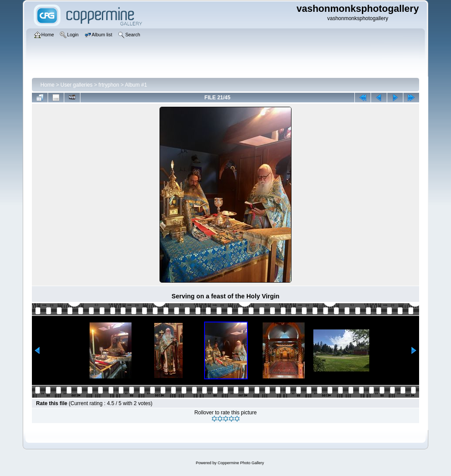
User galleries (76, 85)
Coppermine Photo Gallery (241, 463)
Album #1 (136, 85)
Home (48, 85)
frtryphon (109, 85)
